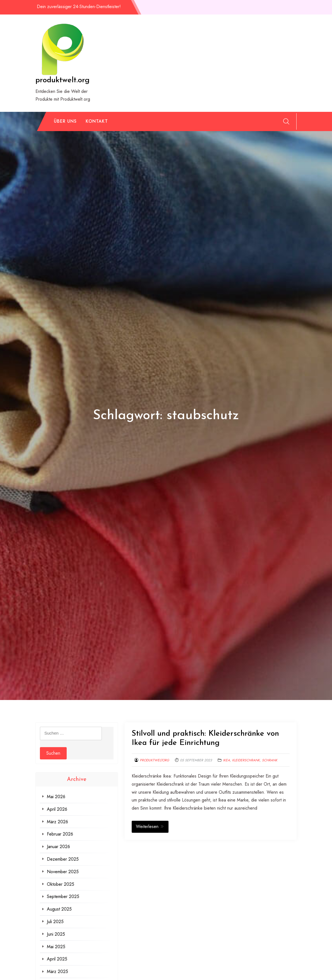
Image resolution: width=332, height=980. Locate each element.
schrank (270, 760)
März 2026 (57, 822)
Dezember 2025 (63, 859)
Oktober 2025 (61, 884)
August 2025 (59, 909)
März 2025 (57, 971)
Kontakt (97, 121)
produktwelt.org (62, 80)
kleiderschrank (246, 760)
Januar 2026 (58, 847)
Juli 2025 (55, 922)
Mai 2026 (56, 797)
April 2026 (57, 809)
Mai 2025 (56, 947)
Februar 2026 (60, 834)
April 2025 (57, 959)
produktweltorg (154, 760)
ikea (226, 760)
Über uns (65, 121)
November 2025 (63, 872)
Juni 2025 (56, 934)
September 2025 (63, 896)
